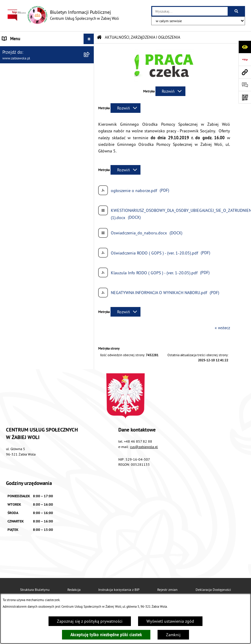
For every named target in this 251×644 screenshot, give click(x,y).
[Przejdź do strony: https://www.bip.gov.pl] (245, 59)
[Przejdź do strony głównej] (62, 15)
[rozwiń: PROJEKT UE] (90, 150)
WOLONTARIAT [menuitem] (15, 102)
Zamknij (173, 635)
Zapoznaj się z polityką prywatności (90, 621)
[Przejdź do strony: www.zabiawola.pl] (245, 72)
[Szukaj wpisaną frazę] (237, 11)
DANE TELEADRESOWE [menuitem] (23, 60)
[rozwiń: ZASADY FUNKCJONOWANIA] (90, 81)
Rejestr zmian (167, 590)
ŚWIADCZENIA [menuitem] (15, 91)
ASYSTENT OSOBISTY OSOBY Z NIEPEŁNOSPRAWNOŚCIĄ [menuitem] (30, 136)
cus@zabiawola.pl (144, 447)
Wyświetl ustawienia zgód (170, 621)
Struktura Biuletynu (35, 590)
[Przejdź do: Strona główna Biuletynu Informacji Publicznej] (99, 37)
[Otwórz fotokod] (245, 97)
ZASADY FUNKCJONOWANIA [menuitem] (27, 81)
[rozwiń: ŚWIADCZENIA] (90, 91)
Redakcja (74, 590)
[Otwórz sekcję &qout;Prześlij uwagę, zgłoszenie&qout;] (245, 85)
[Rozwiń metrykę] (170, 91)
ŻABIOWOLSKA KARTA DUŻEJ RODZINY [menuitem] (37, 123)
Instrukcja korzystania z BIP (119, 590)
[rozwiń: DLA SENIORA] (90, 112)
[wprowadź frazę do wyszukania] (190, 11)
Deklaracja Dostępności (213, 590)
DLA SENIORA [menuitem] (14, 112)
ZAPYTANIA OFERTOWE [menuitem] (23, 70)
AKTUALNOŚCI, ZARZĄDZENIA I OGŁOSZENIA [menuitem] (42, 49)
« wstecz (222, 328)
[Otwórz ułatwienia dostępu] (245, 47)
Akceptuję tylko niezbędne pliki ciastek (106, 635)
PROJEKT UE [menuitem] (13, 150)
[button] (164, 81)
